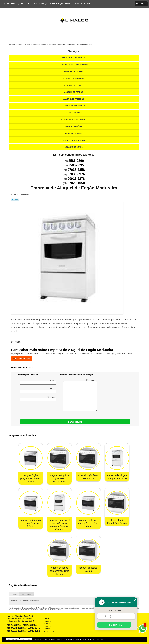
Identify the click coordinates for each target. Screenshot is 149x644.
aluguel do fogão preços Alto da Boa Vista (88, 523)
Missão (47, 624)
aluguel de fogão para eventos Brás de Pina (59, 571)
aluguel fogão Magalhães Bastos (117, 522)
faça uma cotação (22, 359)
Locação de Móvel (74, 147)
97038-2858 (39, 4)
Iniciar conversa (114, 625)
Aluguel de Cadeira (74, 72)
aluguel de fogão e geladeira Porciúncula (59, 478)
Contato (47, 629)
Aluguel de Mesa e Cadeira (74, 120)
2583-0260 (11, 4)
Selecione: (15, 594)
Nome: (38, 382)
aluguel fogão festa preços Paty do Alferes (31, 523)
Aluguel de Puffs (74, 133)
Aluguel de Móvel (74, 127)
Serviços (74, 51)
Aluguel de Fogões (74, 85)
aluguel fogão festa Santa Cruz (88, 477)
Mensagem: (80, 395)
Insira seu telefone (116, 610)
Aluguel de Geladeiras (74, 106)
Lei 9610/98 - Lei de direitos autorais (50, 610)
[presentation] (54, 410)
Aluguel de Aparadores (74, 58)
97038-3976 (54, 4)
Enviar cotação (75, 422)
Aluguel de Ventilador (74, 140)
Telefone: (38, 399)
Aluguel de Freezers (74, 99)
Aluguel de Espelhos (74, 78)
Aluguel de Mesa (74, 113)
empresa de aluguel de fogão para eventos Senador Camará (59, 525)
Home (46, 619)
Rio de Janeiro (28, 594)
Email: (38, 390)
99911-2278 (70, 4)
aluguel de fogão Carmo (88, 569)
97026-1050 (85, 4)
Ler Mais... (16, 342)
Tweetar (15, 199)
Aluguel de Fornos (74, 92)
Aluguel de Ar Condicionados (74, 65)
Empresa (48, 621)
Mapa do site (49, 631)
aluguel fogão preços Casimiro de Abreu (31, 478)
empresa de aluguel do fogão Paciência (117, 477)
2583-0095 (25, 4)
